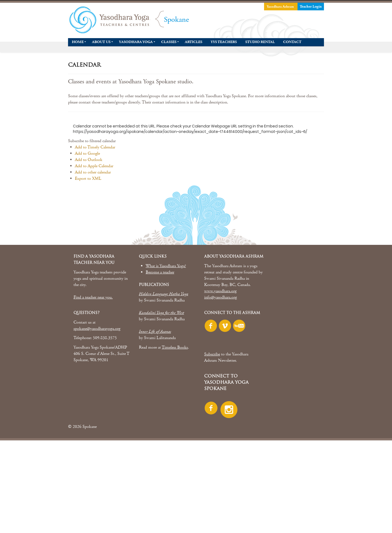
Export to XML (88, 179)
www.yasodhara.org (220, 291)
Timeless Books (175, 347)
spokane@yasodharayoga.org (97, 329)
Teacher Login (311, 7)
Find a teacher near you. (93, 297)
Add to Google (87, 153)
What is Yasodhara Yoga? (166, 266)
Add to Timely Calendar (95, 147)
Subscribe (212, 354)
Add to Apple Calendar (94, 166)
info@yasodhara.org (220, 297)
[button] (92, 141)
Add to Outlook (89, 160)
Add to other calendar (93, 172)
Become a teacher (160, 272)
